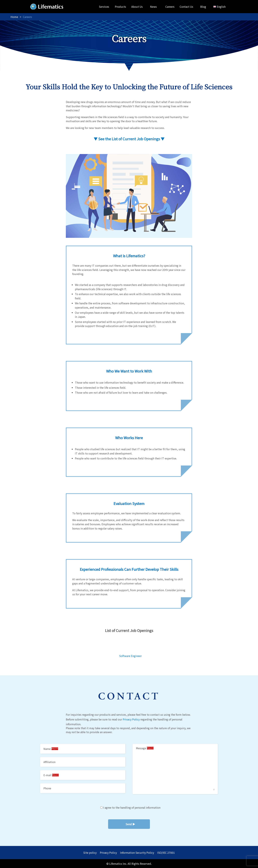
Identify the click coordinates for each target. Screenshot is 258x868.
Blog (203, 7)
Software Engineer (130, 656)
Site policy (90, 853)
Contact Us (186, 7)
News (153, 7)
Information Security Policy (137, 853)
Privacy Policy (131, 719)
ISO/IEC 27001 (166, 853)
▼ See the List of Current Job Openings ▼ (129, 139)
